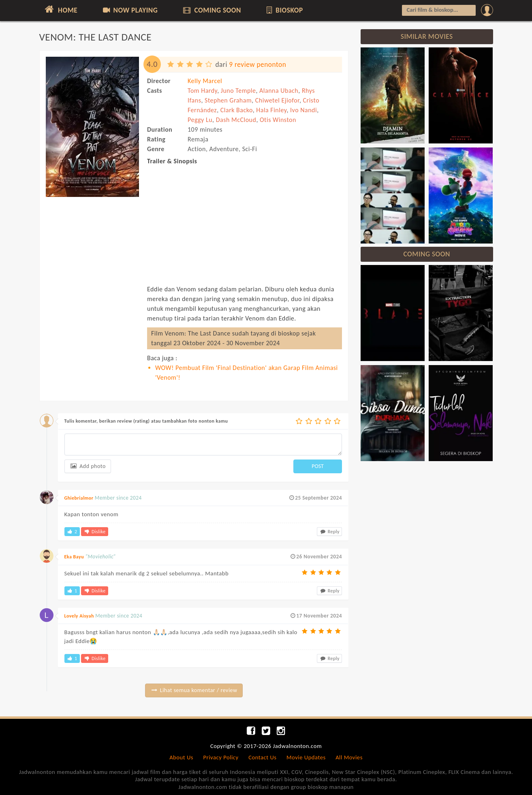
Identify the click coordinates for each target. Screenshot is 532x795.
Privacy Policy (221, 757)
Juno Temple (238, 91)
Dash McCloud (236, 120)
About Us (181, 757)
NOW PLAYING (130, 10)
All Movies (349, 757)
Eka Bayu (74, 557)
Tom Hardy (202, 91)
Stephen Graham (228, 100)
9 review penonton (257, 64)
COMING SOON (212, 10)
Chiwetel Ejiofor (277, 100)
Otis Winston (278, 120)
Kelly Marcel (205, 81)
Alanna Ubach (279, 91)
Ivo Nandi (303, 110)
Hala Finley (271, 110)
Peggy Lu (200, 120)
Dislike (94, 532)
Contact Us (262, 757)
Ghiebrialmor (79, 498)
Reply (329, 532)
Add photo (88, 466)
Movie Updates (306, 757)
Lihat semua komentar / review (194, 690)
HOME (61, 9)
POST (318, 466)
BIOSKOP (284, 10)
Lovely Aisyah (79, 616)
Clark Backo (237, 110)
